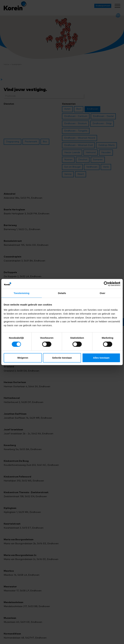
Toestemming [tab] (22, 293)
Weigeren (23, 358)
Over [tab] (102, 293)
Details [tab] (62, 293)
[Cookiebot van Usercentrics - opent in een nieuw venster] (106, 284)
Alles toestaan (101, 358)
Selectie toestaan (62, 358)
